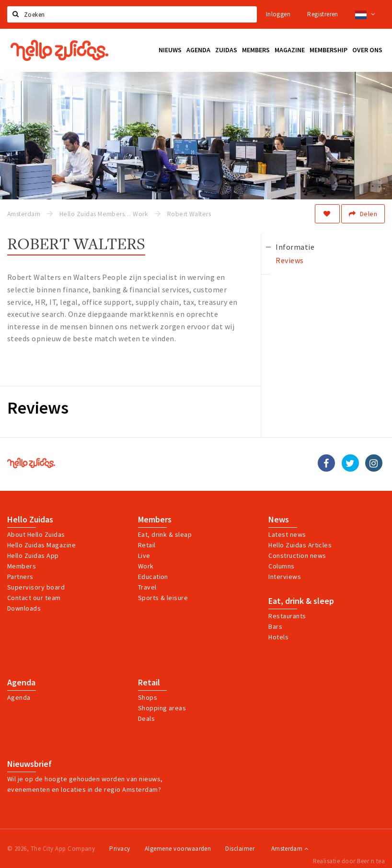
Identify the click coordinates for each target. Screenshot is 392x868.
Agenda (21, 683)
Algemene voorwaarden (178, 849)
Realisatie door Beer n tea (349, 861)
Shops (148, 697)
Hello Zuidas (30, 520)
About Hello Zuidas (36, 534)
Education (153, 577)
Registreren (323, 14)
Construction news (297, 556)
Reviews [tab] (289, 260)
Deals (146, 718)
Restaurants (287, 616)
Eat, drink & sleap (165, 534)
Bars (275, 626)
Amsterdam (290, 849)
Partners (20, 577)
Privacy (120, 849)
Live (144, 556)
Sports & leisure (163, 598)
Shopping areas (162, 708)
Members (22, 566)
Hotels (278, 637)
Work (146, 566)
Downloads (24, 608)
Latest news (287, 534)
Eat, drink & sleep (301, 601)
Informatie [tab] (295, 247)
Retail (147, 545)
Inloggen (278, 14)
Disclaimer (240, 849)
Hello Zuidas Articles (300, 545)
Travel (147, 587)
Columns (281, 566)
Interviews (285, 577)
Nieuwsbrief (29, 764)
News (279, 520)
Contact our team (34, 598)
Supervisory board (36, 587)
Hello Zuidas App (33, 556)
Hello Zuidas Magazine (41, 545)
